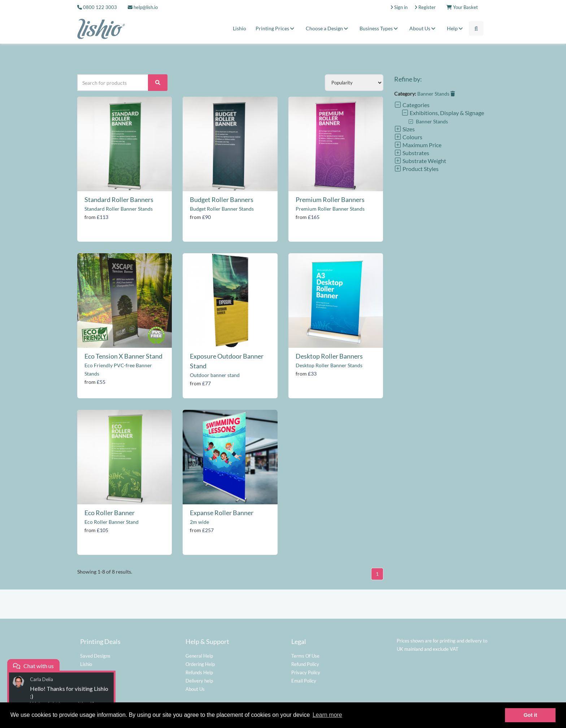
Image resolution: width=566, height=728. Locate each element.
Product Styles (416, 169)
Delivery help (199, 681)
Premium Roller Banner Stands (330, 209)
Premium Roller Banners (330, 199)
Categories (412, 105)
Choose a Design (328, 28)
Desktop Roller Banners (329, 356)
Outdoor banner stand (215, 375)
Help (456, 28)
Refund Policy (305, 664)
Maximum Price (418, 145)
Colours (408, 137)
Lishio (240, 28)
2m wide (199, 522)
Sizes (404, 129)
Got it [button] (530, 715)
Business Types (380, 28)
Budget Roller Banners (222, 199)
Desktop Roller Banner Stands (329, 365)
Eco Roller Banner (110, 513)
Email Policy (304, 681)
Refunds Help (199, 672)
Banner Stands (436, 94)
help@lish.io (143, 7)
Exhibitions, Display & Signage (443, 113)
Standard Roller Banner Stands (119, 209)
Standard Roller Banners (119, 199)
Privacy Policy (306, 672)
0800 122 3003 (100, 7)
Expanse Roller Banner (222, 513)
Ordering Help (200, 664)
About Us (423, 28)
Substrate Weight (420, 161)
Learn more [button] (327, 715)
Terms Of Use (305, 656)
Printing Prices (276, 28)
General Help (199, 656)
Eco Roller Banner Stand (112, 522)
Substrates (412, 153)
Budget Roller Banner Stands (222, 209)
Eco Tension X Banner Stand (123, 356)
